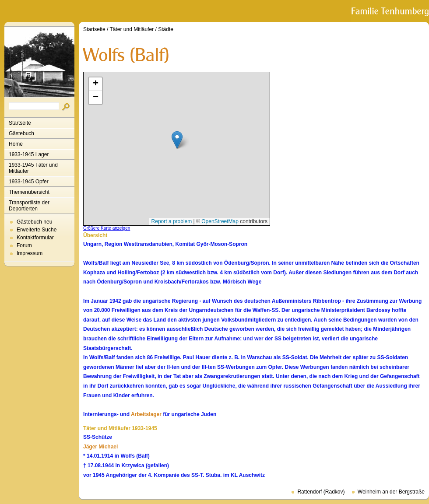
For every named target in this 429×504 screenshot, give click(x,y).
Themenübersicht (29, 192)
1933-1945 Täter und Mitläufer (33, 168)
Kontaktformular (35, 238)
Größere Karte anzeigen (107, 228)
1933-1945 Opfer (29, 182)
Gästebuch (21, 133)
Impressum (30, 253)
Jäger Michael (100, 447)
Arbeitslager (146, 414)
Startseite (20, 123)
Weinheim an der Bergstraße (391, 492)
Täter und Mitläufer (132, 29)
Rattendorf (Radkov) (321, 492)
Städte (166, 29)
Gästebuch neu (34, 222)
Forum (24, 245)
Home (16, 144)
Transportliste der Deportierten (29, 206)
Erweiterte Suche (37, 230)
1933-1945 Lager (29, 154)
